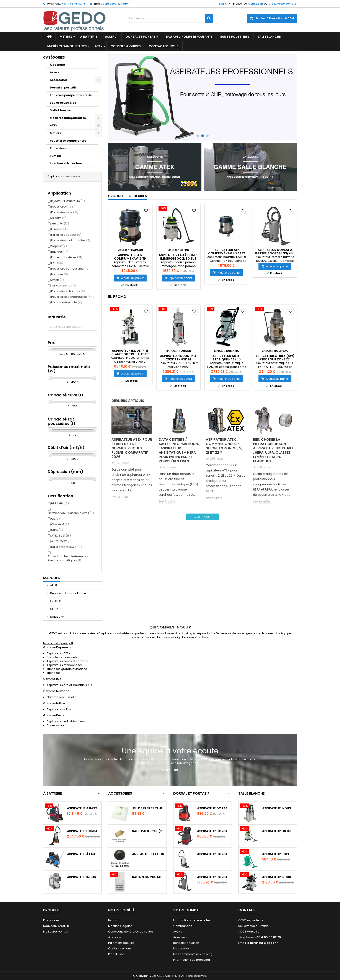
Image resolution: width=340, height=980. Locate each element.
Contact (247, 910)
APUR (53, 585)
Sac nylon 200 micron (148, 877)
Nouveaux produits (56, 926)
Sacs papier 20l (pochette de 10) (148, 831)
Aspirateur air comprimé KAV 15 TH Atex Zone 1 (130, 258)
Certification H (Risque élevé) (71, 513)
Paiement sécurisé (121, 943)
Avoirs (178, 932)
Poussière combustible (70, 269)
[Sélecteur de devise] (225, 4)
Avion (57, 280)
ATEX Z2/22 (62, 541)
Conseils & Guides (126, 46)
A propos (115, 937)
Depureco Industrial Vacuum (70, 593)
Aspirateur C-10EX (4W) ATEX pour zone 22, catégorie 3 (275, 359)
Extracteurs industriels (62, 657)
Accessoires (59, 80)
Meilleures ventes (56, 932)
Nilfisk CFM (57, 617)
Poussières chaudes (68, 291)
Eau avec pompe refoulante (189, 37)
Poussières (58, 148)
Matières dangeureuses (67, 46)
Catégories (54, 57)
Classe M (60, 524)
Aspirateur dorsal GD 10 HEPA (213, 854)
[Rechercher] (170, 18)
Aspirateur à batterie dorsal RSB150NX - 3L (83, 808)
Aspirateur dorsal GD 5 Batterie (83, 831)
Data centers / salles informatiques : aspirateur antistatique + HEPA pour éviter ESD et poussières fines (179, 450)
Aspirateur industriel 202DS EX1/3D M (178, 358)
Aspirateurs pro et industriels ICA (69, 685)
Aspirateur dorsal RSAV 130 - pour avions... (213, 808)
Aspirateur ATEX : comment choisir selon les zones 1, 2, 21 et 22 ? (224, 446)
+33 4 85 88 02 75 (74, 4)
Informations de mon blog (192, 960)
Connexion (256, 4)
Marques (51, 578)
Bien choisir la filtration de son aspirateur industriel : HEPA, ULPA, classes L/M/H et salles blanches (273, 450)
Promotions (51, 920)
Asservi (111, 37)
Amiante (60, 223)
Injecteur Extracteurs (68, 201)
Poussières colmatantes (68, 141)
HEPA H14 (61, 503)
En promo (117, 297)
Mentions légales (120, 926)
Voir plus (170, 770)
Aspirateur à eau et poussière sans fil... (83, 854)
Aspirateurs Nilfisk (59, 709)
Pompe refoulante (67, 302)
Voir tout (203, 517)
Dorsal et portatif (142, 37)
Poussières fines (65, 212)
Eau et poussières (235, 37)
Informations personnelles (192, 920)
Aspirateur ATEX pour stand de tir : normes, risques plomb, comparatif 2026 (132, 448)
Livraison (114, 920)
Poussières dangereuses (72, 297)
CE (56, 519)
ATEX (99, 46)
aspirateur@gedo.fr (117, 4)
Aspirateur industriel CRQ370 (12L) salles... (279, 877)
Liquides (60, 252)
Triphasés (54, 673)
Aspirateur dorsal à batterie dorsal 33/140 (213, 877)
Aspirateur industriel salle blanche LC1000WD (279, 808)
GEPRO (55, 609)
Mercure (60, 274)
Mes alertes (181, 948)
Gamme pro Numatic (61, 697)
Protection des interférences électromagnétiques (68, 558)
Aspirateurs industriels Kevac (67, 721)
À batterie (89, 37)
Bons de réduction (186, 943)
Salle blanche (269, 37)
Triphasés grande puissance (67, 669)
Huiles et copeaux (66, 235)
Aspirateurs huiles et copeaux (68, 661)
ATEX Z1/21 (61, 536)
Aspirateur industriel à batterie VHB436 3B (83, 877)
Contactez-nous (164, 46)
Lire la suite (120, 497)
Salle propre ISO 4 (66, 547)
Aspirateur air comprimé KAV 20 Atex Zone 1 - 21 (227, 253)
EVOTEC (55, 601)
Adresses (180, 937)
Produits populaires (128, 196)
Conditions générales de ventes (131, 932)
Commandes (183, 926)
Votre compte (187, 910)
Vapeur (59, 246)
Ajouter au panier (130, 278)
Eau (57, 263)
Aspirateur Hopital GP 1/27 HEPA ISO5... (279, 854)
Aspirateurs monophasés (65, 665)
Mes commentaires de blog (193, 954)
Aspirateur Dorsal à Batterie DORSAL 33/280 (275, 252)
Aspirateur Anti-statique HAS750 (227, 358)
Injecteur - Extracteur (66, 163)
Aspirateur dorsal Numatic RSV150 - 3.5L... (213, 831)
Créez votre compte (282, 4)
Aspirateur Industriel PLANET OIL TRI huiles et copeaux (130, 354)
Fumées (56, 156)
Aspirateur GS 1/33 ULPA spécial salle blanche (279, 831)
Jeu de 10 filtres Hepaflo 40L (148, 808)
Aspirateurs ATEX (58, 653)
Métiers (66, 37)
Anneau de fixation (148, 854)
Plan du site (116, 954)
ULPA (57, 530)
